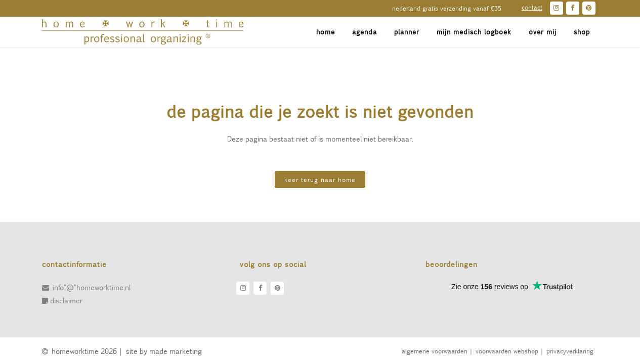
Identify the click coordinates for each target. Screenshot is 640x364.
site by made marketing (164, 351)
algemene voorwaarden (434, 351)
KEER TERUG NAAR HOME (320, 179)
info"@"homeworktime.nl (92, 287)
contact (532, 7)
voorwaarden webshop (506, 351)
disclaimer (66, 300)
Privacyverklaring (570, 351)
